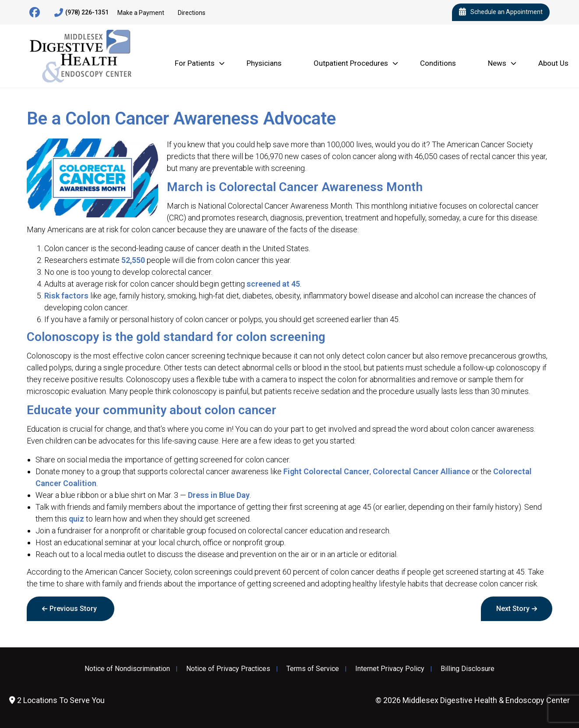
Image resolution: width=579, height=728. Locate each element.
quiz (76, 519)
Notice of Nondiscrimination (127, 669)
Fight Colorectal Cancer (327, 471)
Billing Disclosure (468, 669)
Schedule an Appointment (501, 12)
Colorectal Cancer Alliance (421, 471)
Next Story (513, 609)
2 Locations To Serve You (57, 700)
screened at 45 (273, 284)
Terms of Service (313, 669)
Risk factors (66, 296)
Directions (192, 13)
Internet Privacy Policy (390, 669)
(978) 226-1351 (81, 13)
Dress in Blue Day (219, 495)
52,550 (133, 260)
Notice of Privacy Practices (228, 669)
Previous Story (73, 609)
